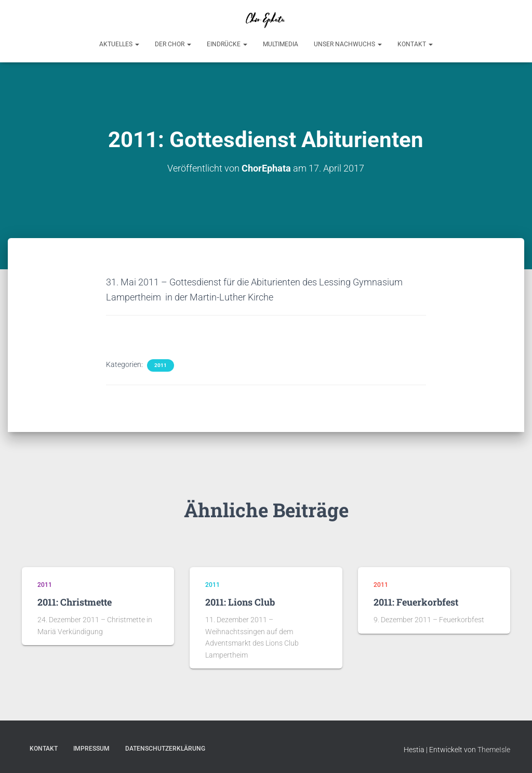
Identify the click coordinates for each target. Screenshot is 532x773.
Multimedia (281, 44)
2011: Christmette (75, 602)
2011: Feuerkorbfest (416, 602)
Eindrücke (227, 44)
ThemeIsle (494, 750)
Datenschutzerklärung (165, 749)
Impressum (91, 749)
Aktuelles (119, 44)
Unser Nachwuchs (348, 44)
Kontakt (415, 44)
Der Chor (173, 44)
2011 (161, 365)
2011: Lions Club (240, 602)
